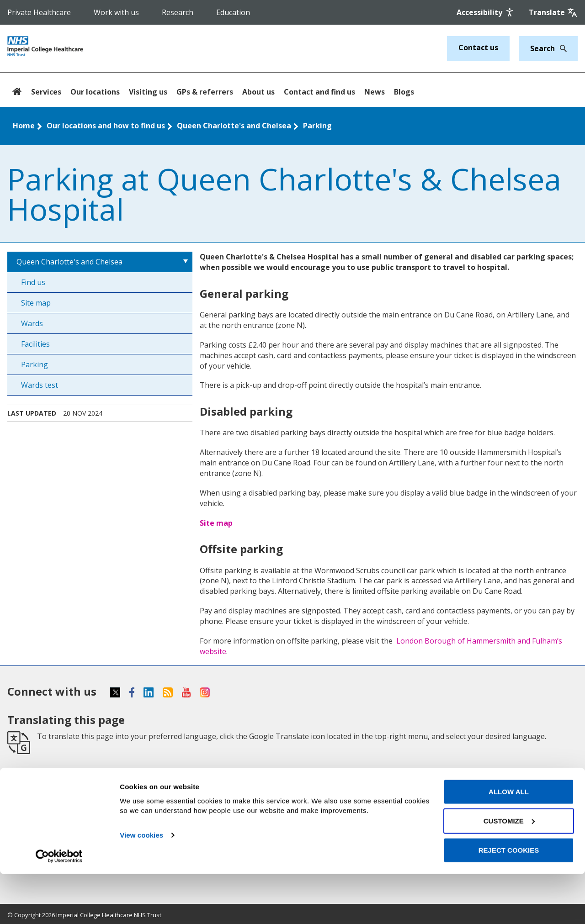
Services (46, 92)
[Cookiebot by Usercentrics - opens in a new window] (59, 906)
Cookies (311, 808)
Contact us (478, 48)
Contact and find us (319, 92)
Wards (32, 323)
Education (233, 12)
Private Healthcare (39, 12)
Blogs (404, 92)
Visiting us (148, 92)
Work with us (116, 12)
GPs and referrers (184, 776)
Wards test (40, 385)
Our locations (95, 92)
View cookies (141, 885)
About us (258, 92)
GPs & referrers (205, 92)
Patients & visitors (41, 808)
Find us (33, 282)
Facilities (35, 344)
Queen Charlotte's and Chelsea (234, 126)
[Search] (561, 48)
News (375, 92)
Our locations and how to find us (106, 126)
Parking (317, 126)
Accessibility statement (340, 776)
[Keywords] (543, 48)
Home (24, 126)
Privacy (309, 792)
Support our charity (187, 792)
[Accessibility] (486, 12)
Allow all (509, 842)
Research (178, 12)
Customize (509, 871)
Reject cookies (509, 900)
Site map (36, 303)
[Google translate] (553, 12)
